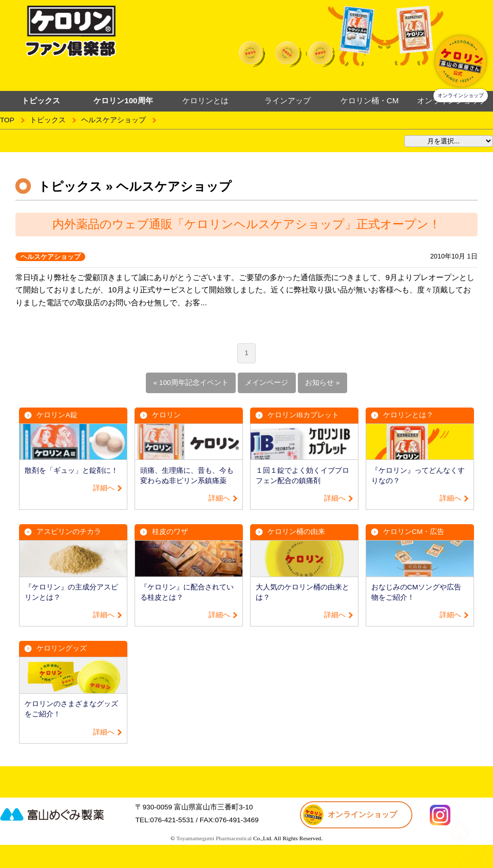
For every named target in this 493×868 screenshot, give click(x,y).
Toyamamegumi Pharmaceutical (214, 838)
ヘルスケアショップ (113, 120)
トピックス (48, 120)
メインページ (267, 383)
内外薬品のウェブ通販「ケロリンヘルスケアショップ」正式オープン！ (246, 224)
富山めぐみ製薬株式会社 (64, 814)
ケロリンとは (205, 100)
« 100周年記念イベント (191, 383)
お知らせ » (322, 383)
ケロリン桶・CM (370, 100)
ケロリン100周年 (123, 100)
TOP (7, 120)
